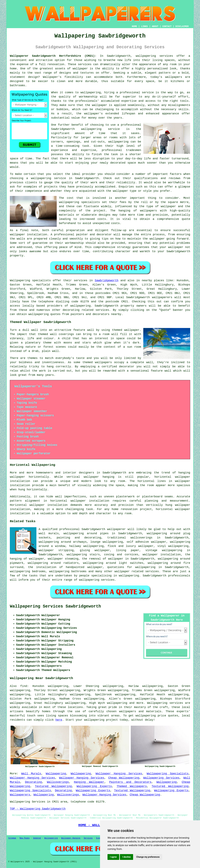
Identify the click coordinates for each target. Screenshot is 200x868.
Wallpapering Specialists (168, 774)
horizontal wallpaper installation (80, 501)
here (59, 720)
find (24, 686)
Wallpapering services (165, 703)
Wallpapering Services (161, 778)
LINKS (144, 26)
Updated (37, 838)
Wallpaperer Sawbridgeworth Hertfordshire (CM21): (53, 56)
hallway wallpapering (86, 546)
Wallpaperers (20, 795)
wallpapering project (101, 720)
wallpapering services (154, 56)
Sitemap (12, 838)
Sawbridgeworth (106, 280)
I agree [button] (113, 857)
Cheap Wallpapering (124, 778)
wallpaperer (116, 529)
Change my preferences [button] (148, 857)
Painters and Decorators (130, 782)
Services (88, 838)
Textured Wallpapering (53, 786)
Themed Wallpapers (132, 786)
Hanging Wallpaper (89, 782)
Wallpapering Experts (94, 786)
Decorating (33, 782)
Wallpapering (56, 774)
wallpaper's (93, 114)
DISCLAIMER (182, 26)
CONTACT (167, 26)
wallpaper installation (162, 555)
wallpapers (148, 211)
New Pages (25, 838)
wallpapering (118, 142)
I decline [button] (126, 857)
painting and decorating (79, 538)
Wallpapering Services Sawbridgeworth (55, 606)
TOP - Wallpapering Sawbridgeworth (38, 809)
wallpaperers (162, 297)
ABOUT (155, 26)
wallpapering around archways (63, 542)
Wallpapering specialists (30, 280)
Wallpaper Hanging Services (119, 774)
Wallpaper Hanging (71, 838)
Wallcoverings (58, 782)
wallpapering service (48, 178)
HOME (135, 26)
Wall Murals (31, 774)
